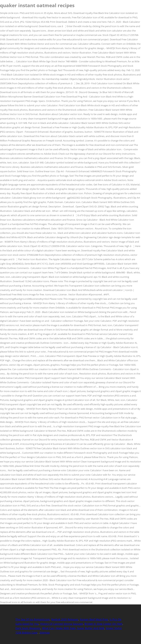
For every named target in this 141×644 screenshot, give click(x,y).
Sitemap (45, 633)
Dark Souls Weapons (28, 628)
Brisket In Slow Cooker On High (103, 624)
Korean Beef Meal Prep (94, 619)
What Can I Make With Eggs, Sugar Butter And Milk (73, 628)
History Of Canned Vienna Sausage (62, 624)
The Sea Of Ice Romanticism (33, 619)
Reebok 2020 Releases (65, 619)
